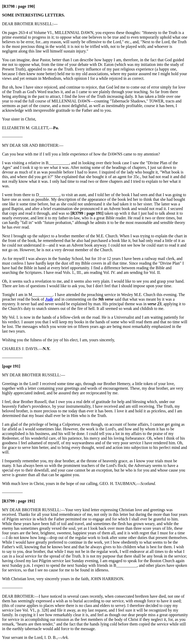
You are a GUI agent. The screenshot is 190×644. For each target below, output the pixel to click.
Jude (49, 299)
